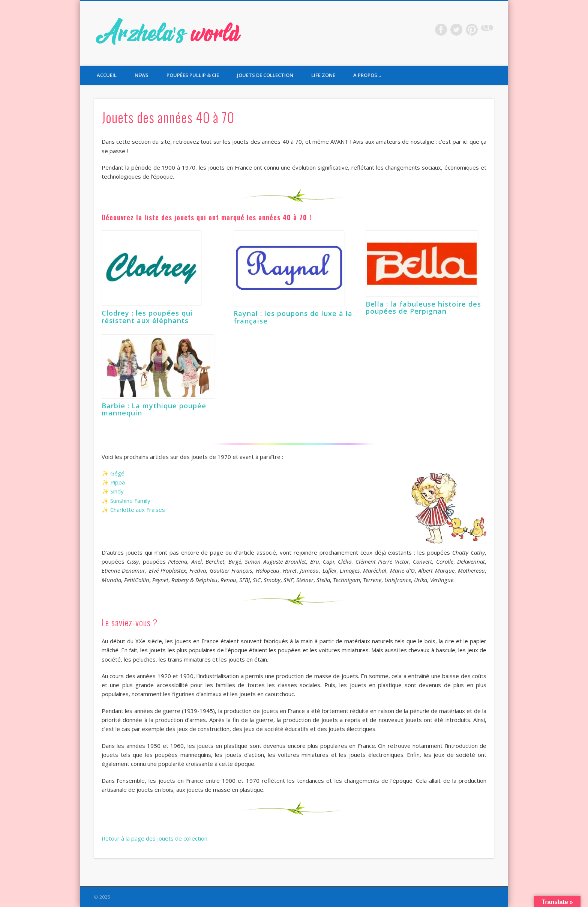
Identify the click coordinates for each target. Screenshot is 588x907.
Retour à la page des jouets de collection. (155, 838)
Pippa (118, 482)
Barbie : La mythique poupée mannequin (154, 409)
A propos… (367, 75)
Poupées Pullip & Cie (193, 75)
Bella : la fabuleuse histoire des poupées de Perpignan (423, 308)
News (142, 75)
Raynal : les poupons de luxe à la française (293, 317)
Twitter (456, 30)
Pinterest (472, 30)
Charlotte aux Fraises (138, 510)
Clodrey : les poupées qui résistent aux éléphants (147, 317)
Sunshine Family (130, 501)
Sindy (117, 491)
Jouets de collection (265, 75)
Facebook (441, 30)
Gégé (117, 473)
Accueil (107, 75)
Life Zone (323, 75)
